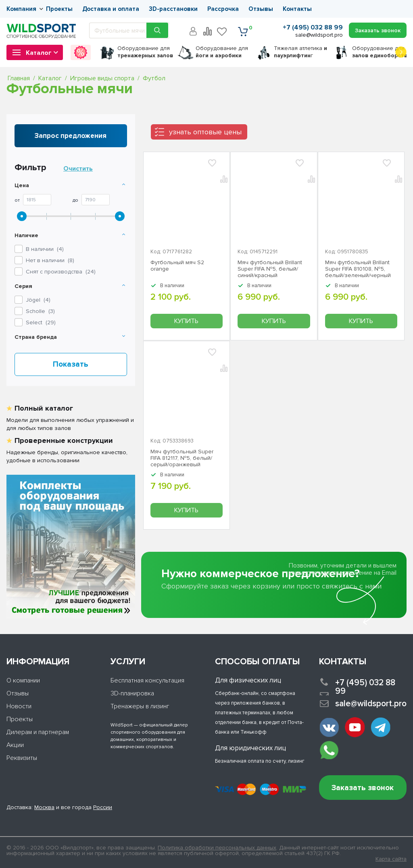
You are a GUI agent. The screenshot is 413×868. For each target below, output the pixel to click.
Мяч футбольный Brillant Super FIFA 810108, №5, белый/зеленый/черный (358, 269)
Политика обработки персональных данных (217, 848)
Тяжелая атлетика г (300, 52)
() (38, 300)
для (145, 52)
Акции (15, 745)
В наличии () (45, 249)
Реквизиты (22, 758)
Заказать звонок (363, 788)
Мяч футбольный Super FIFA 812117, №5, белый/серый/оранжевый (182, 458)
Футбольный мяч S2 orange (177, 266)
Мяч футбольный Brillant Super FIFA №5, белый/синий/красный (270, 269)
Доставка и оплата (111, 9)
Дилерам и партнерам (38, 732)
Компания (21, 9)
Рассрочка (223, 9)
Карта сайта (391, 859)
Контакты (297, 9)
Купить (186, 321)
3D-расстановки (173, 9)
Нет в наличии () (50, 260)
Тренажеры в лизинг (140, 706)
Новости (19, 706)
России (103, 807)
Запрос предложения (71, 136)
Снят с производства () (61, 272)
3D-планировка (132, 693)
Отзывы (261, 9)
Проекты (59, 9)
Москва (44, 807)
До (75, 200)
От (17, 200)
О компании (23, 680)
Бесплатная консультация (147, 680)
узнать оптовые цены (205, 132)
